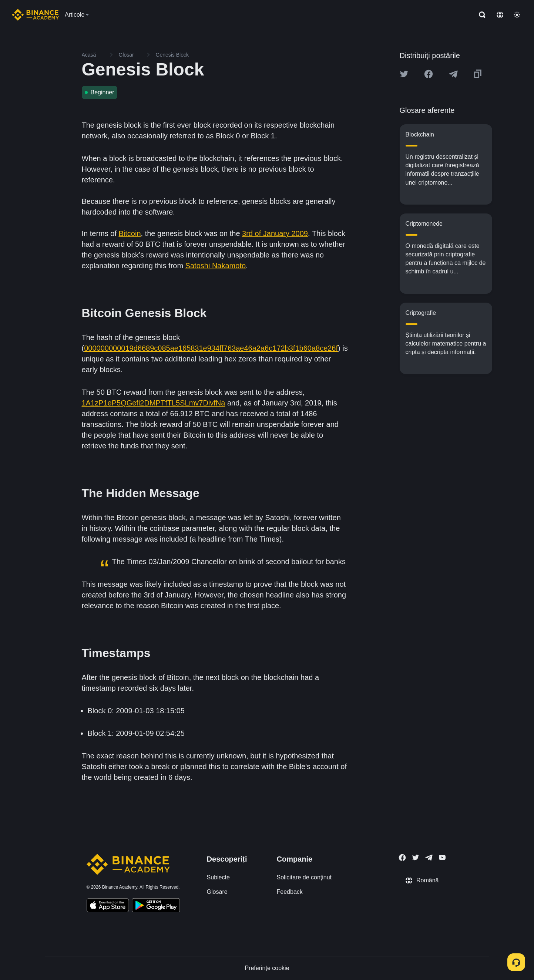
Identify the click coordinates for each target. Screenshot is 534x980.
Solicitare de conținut (304, 877)
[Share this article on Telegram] (453, 74)
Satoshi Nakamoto (216, 266)
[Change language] (500, 15)
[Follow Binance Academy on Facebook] (402, 858)
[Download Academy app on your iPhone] (108, 906)
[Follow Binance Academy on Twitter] (416, 858)
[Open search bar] (480, 15)
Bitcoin (130, 233)
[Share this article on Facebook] (429, 74)
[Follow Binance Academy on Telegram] (429, 858)
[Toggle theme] (517, 15)
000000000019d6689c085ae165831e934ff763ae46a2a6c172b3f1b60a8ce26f (211, 348)
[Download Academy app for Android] (156, 906)
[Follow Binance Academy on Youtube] (442, 857)
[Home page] (35, 15)
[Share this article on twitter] (404, 74)
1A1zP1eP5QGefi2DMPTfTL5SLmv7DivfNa (154, 403)
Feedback (290, 892)
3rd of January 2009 (275, 233)
